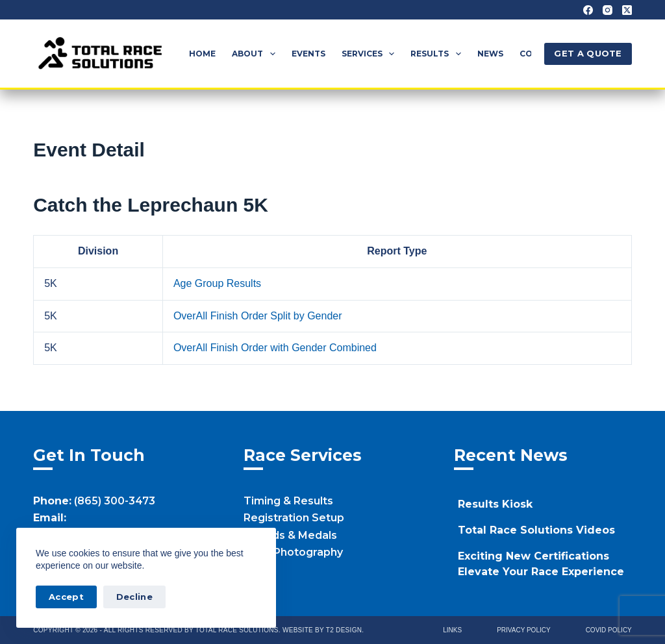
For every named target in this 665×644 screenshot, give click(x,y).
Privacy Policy (523, 630)
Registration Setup (294, 518)
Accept (66, 597)
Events (308, 54)
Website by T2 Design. (323, 630)
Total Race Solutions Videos (536, 530)
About (256, 54)
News (490, 54)
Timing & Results (288, 501)
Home (202, 54)
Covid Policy (609, 630)
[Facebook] (588, 10)
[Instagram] (608, 10)
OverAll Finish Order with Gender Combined (275, 348)
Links (452, 630)
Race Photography (293, 552)
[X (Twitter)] (627, 10)
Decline (134, 597)
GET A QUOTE (588, 53)
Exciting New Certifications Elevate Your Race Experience (541, 564)
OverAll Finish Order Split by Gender (258, 316)
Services (370, 54)
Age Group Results (217, 283)
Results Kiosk (495, 504)
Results (438, 54)
